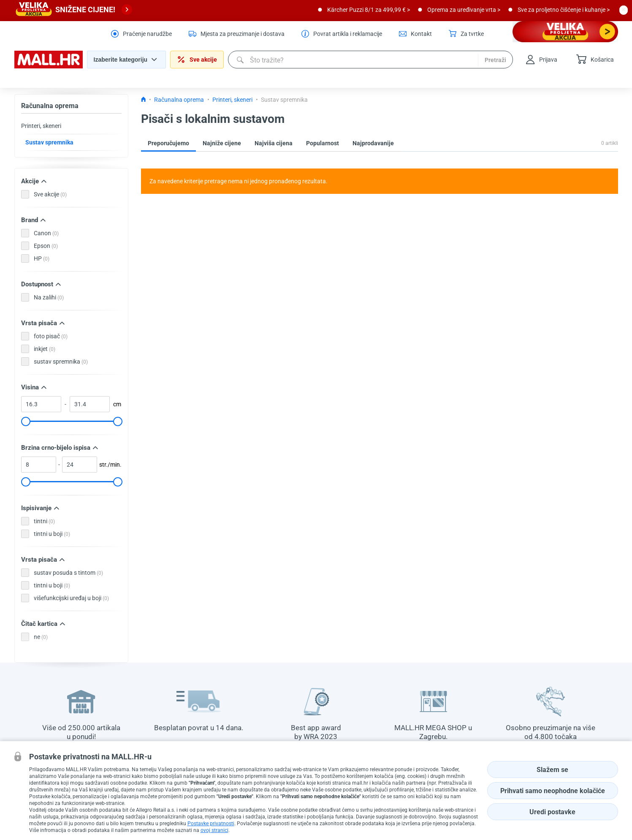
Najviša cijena (274, 143)
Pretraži (495, 60)
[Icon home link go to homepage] (144, 100)
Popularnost (323, 143)
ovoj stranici (214, 830)
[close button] (624, 10)
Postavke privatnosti (211, 824)
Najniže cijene (222, 143)
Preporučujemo (168, 143)
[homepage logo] (49, 66)
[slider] (25, 421)
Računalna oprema (50, 106)
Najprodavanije (373, 143)
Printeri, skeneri (41, 126)
